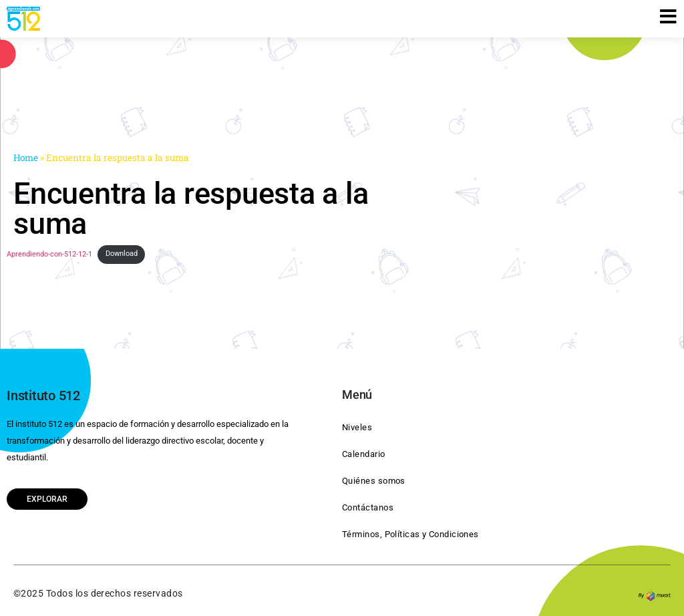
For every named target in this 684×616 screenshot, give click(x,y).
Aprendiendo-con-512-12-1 (49, 254)
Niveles (357, 427)
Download (122, 254)
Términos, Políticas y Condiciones (410, 534)
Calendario (364, 454)
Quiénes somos (374, 481)
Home (26, 158)
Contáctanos (368, 507)
